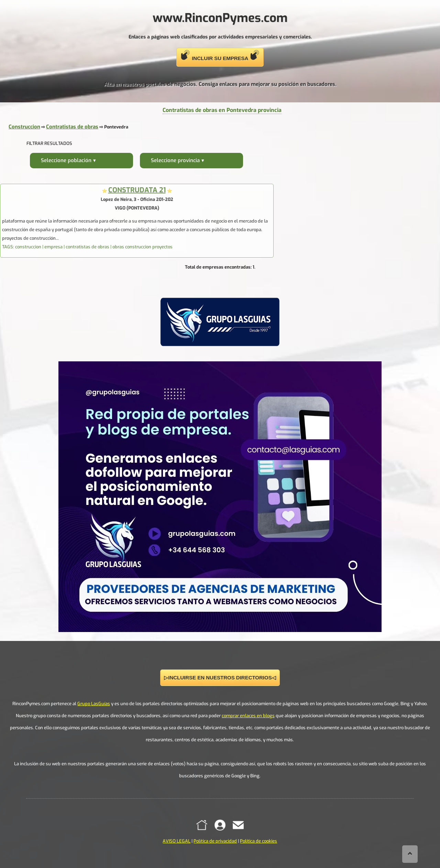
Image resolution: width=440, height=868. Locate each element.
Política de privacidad (215, 841)
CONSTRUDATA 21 (137, 190)
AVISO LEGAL (177, 841)
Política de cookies (258, 841)
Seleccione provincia (175, 160)
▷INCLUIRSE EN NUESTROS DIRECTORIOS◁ (220, 678)
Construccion (24, 127)
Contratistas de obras (72, 127)
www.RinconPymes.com (220, 18)
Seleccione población (66, 160)
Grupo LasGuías (94, 704)
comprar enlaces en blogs (248, 716)
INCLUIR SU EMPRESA (220, 55)
